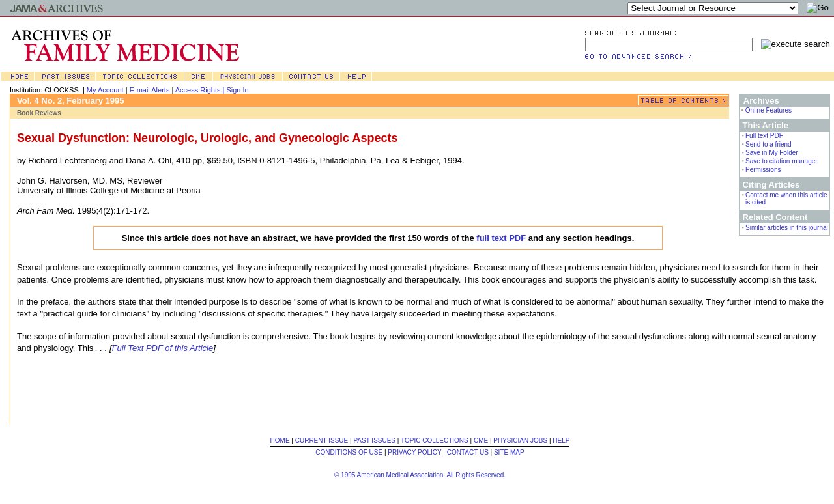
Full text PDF (764, 136)
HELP (561, 441)
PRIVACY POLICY (414, 452)
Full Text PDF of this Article (163, 348)
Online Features (769, 110)
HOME (280, 441)
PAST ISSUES (374, 441)
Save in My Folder (772, 153)
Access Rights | (201, 90)
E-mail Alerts (150, 90)
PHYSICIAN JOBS (520, 441)
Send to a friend (769, 144)
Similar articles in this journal (787, 228)
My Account (105, 90)
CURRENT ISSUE (322, 441)
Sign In (237, 90)
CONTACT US (468, 452)
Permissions (763, 170)
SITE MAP (509, 452)
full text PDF (501, 238)
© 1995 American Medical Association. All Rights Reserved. (420, 475)
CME (481, 441)
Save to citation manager (782, 161)
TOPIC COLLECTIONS (435, 441)
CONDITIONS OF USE (349, 452)
